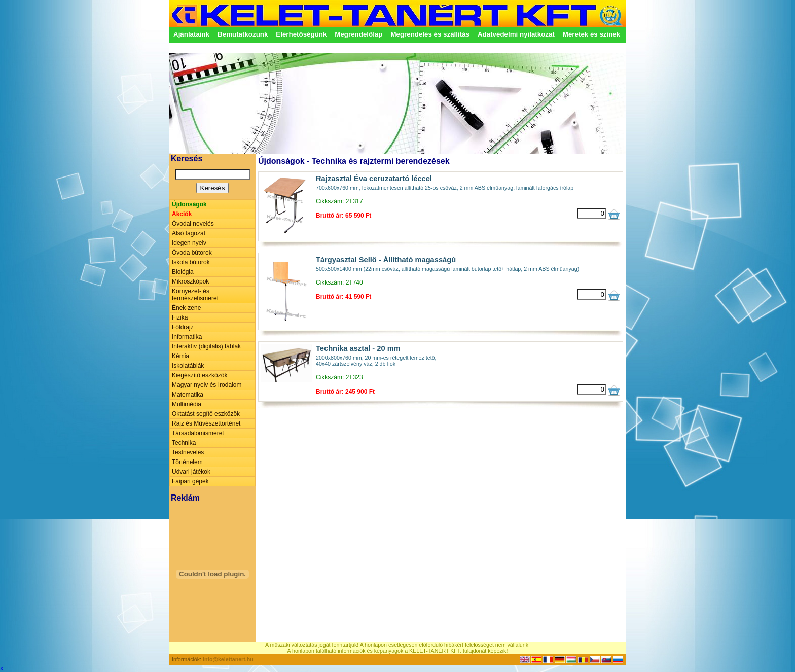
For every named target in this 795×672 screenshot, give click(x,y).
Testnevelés (188, 452)
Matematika (188, 395)
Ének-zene (186, 308)
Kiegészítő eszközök (200, 375)
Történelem (187, 462)
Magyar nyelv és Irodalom (207, 385)
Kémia (180, 356)
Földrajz (183, 327)
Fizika (180, 317)
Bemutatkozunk (243, 34)
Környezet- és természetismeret (195, 295)
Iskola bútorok (191, 262)
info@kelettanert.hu (228, 659)
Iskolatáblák (188, 366)
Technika (184, 443)
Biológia (183, 272)
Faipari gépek (190, 481)
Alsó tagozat (189, 233)
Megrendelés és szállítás (430, 34)
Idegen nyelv (189, 243)
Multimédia (187, 404)
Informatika (187, 337)
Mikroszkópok (190, 281)
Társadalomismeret (198, 433)
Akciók (182, 214)
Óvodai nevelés (193, 224)
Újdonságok (189, 204)
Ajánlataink (191, 34)
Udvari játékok (191, 472)
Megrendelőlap (358, 34)
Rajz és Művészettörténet (206, 423)
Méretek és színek (591, 34)
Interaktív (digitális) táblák (206, 346)
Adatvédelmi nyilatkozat (516, 34)
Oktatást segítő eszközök (206, 414)
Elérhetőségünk (301, 34)
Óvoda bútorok (192, 253)
